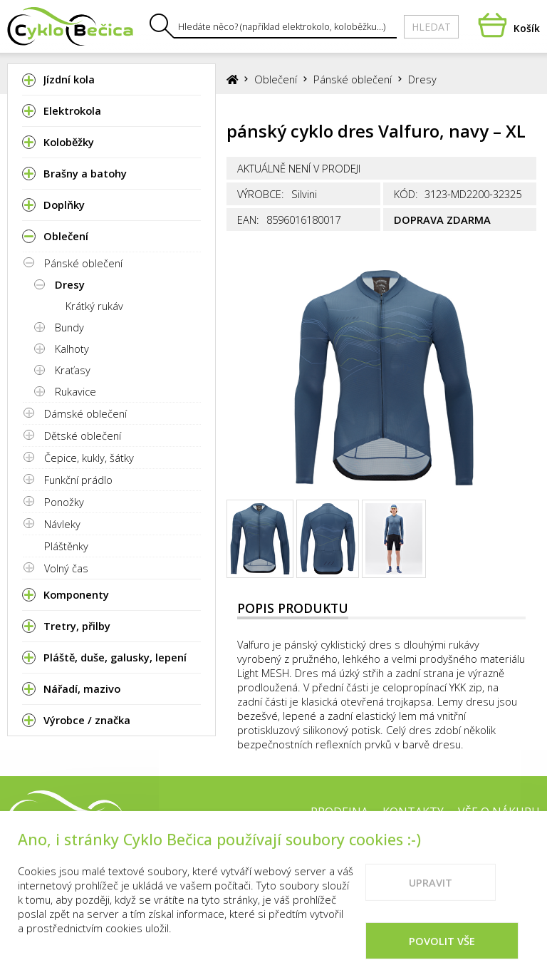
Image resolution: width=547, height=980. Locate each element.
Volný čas (66, 568)
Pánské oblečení (83, 263)
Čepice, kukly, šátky (89, 458)
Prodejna (339, 812)
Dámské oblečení (85, 413)
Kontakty (413, 812)
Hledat (431, 27)
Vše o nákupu (499, 812)
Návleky (62, 524)
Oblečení (276, 79)
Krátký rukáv (94, 306)
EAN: (248, 220)
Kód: (406, 194)
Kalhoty (72, 349)
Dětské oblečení (83, 435)
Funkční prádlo (78, 480)
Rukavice (75, 391)
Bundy (69, 327)
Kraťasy (73, 370)
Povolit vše (442, 953)
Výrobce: (261, 194)
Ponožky (64, 502)
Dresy (70, 284)
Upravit (431, 894)
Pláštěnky (66, 546)
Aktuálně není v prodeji (299, 168)
